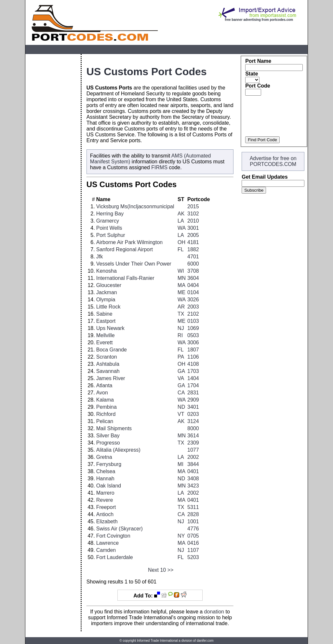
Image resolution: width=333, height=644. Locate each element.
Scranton (107, 357)
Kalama (105, 400)
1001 (193, 521)
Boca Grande (112, 350)
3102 (193, 214)
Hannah (105, 479)
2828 (193, 514)
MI (180, 464)
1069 (193, 328)
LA (181, 221)
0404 (193, 285)
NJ (181, 328)
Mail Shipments (114, 428)
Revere (105, 500)
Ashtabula (108, 364)
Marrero (105, 493)
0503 (193, 335)
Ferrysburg (109, 464)
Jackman (107, 292)
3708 (193, 271)
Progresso (108, 443)
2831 (193, 393)
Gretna (104, 457)
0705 (193, 536)
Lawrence (107, 543)
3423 (193, 486)
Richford (106, 414)
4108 (193, 364)
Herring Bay (110, 214)
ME (181, 292)
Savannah (108, 371)
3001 (193, 228)
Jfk (100, 257)
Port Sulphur (111, 235)
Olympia (106, 300)
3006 (193, 343)
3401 (193, 407)
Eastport (106, 321)
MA (181, 285)
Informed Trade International (157, 641)
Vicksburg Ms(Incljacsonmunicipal (135, 206)
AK (181, 214)
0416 (193, 543)
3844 (193, 464)
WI (181, 271)
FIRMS (159, 167)
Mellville (106, 335)
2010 (193, 221)
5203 (193, 557)
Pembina (107, 407)
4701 (193, 257)
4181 (193, 242)
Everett (105, 343)
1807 (193, 350)
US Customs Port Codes (147, 72)
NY (181, 536)
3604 (193, 278)
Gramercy (108, 221)
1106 (193, 357)
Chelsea (106, 471)
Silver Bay (108, 436)
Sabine (104, 314)
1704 (193, 385)
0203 (193, 414)
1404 (193, 378)
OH (181, 242)
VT (181, 414)
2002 (193, 457)
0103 (193, 321)
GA (181, 371)
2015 (193, 206)
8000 (193, 428)
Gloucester (109, 285)
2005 (193, 235)
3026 (193, 300)
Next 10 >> (161, 570)
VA (181, 378)
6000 (193, 264)
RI (180, 335)
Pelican (105, 421)
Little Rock (108, 307)
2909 (193, 400)
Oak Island (109, 486)
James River (111, 378)
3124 (193, 421)
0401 (193, 471)
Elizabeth (107, 521)
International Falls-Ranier (125, 278)
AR (181, 307)
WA (182, 228)
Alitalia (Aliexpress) (118, 450)
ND (181, 407)
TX (181, 314)
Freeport (106, 507)
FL (181, 249)
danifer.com (205, 641)
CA (181, 393)
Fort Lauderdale (115, 557)
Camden (106, 550)
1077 (193, 450)
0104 (193, 292)
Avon (102, 393)
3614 (193, 436)
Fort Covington (113, 536)
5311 (193, 507)
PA (181, 357)
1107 (193, 550)
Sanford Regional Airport (125, 249)
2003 (193, 307)
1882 (193, 249)
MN (182, 278)
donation (214, 612)
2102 (193, 314)
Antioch (105, 514)
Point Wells (109, 228)
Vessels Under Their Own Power (134, 264)
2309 (193, 443)
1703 (193, 371)
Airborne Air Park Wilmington (130, 242)
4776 (193, 529)
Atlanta (104, 385)
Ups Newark (110, 328)
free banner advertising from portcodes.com (259, 20)
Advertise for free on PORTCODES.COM (273, 161)
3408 (193, 479)
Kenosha (107, 271)
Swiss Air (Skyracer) (120, 529)
